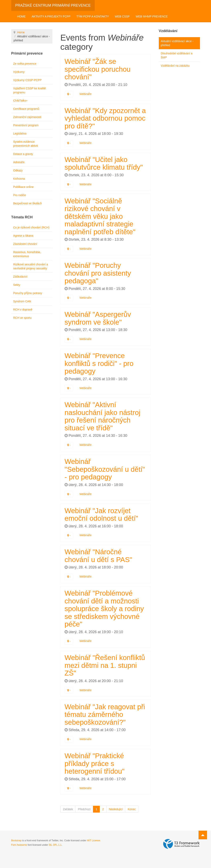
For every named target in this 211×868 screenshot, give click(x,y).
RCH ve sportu (22, 318)
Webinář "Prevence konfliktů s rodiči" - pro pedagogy (99, 363)
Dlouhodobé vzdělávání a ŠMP (177, 55)
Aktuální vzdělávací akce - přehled (177, 43)
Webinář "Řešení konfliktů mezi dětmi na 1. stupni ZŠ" (105, 665)
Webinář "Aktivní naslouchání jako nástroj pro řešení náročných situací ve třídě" (102, 416)
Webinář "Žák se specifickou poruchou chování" (98, 69)
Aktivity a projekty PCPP (51, 16)
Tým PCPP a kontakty (93, 16)
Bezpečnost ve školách (28, 203)
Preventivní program (26, 125)
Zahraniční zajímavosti (27, 117)
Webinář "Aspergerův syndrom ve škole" (98, 318)
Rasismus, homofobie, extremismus (27, 254)
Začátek (68, 809)
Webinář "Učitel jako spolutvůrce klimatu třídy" (104, 163)
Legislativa (20, 133)
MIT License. (94, 840)
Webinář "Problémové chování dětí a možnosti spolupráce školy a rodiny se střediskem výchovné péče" (104, 609)
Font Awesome (19, 845)
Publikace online (23, 187)
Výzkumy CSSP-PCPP (28, 80)
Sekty (17, 285)
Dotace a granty (23, 154)
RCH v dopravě (23, 310)
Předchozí (84, 809)
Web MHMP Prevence (152, 16)
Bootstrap (16, 840)
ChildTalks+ (20, 101)
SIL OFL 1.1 (55, 845)
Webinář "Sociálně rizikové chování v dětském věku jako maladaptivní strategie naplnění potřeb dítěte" (100, 216)
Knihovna (19, 179)
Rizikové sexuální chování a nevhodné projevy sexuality (31, 266)
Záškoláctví (20, 277)
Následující (116, 809)
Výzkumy (19, 72)
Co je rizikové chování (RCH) (31, 227)
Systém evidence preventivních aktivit (26, 144)
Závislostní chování (25, 244)
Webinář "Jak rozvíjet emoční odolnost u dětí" (101, 514)
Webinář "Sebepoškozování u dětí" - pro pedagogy (105, 469)
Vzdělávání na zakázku (175, 66)
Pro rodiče (20, 195)
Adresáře (19, 162)
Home (21, 16)
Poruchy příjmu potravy (28, 293)
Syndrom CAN (22, 301)
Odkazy (18, 170)
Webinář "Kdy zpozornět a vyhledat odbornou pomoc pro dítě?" (105, 118)
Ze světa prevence (25, 64)
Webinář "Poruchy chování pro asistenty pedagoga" (98, 273)
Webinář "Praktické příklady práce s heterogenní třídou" (95, 763)
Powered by (181, 844)
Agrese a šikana (23, 236)
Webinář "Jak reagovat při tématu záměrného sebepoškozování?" (105, 714)
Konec (132, 809)
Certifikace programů (26, 109)
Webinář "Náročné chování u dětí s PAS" (98, 556)
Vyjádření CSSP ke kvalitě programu (30, 90)
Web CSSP (122, 16)
